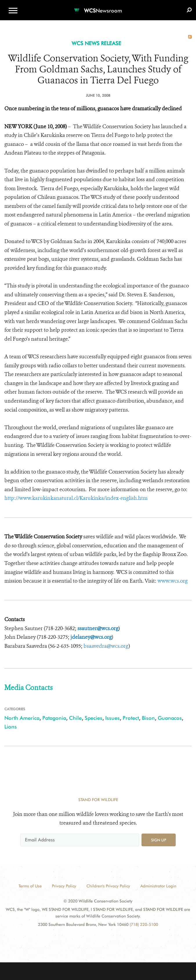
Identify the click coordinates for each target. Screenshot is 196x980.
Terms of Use (30, 886)
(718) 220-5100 (144, 924)
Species (94, 718)
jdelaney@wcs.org (91, 637)
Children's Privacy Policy (108, 886)
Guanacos (170, 718)
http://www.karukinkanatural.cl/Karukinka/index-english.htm (76, 498)
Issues (112, 718)
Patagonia (54, 718)
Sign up (159, 840)
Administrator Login (158, 886)
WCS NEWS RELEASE (96, 43)
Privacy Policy (64, 886)
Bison (148, 718)
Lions (11, 727)
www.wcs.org (173, 581)
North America (22, 718)
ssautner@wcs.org (98, 628)
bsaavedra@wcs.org (106, 646)
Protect (131, 718)
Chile (75, 718)
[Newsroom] (98, 7)
